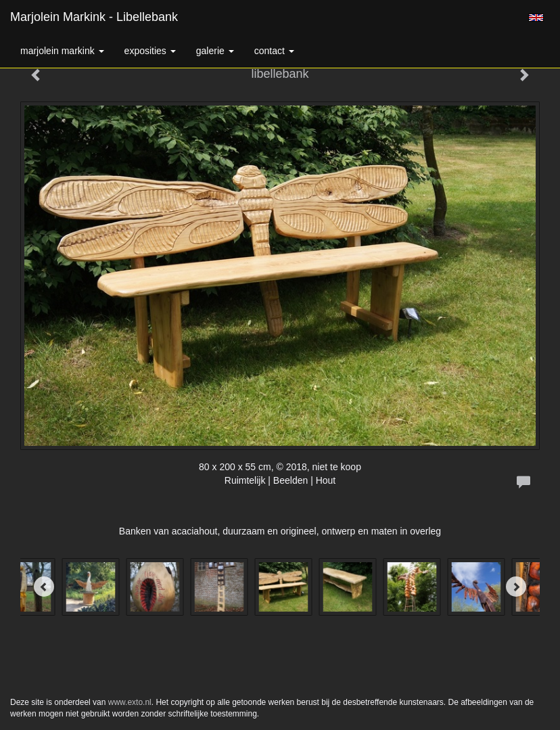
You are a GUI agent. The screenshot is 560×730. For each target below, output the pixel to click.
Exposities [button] (150, 51)
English (536, 18)
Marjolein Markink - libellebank (94, 17)
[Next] (516, 587)
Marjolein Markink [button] (62, 51)
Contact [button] (274, 51)
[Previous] (44, 587)
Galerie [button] (215, 51)
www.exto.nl (130, 702)
